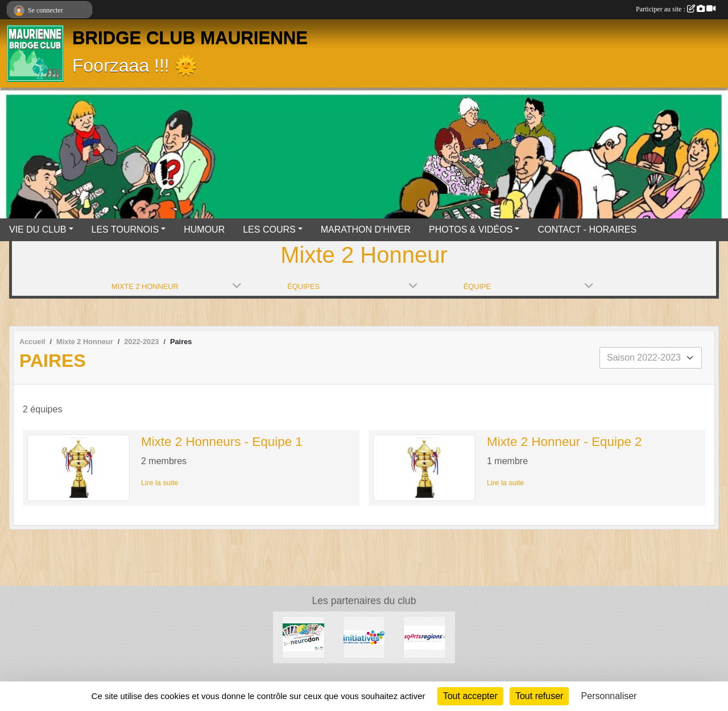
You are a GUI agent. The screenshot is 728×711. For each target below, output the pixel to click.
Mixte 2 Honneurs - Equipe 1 (222, 442)
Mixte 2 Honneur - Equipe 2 (564, 442)
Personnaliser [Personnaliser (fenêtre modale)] (609, 696)
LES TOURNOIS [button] (125, 230)
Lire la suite (160, 483)
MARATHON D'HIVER (366, 230)
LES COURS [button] (269, 230)
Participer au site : (676, 9)
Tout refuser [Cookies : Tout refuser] (539, 696)
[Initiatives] (364, 637)
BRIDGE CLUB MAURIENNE (190, 38)
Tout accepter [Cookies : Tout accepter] (470, 696)
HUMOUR (204, 230)
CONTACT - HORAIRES (587, 230)
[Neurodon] (303, 637)
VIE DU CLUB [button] (38, 230)
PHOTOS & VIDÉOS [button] (471, 230)
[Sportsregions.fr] (425, 637)
